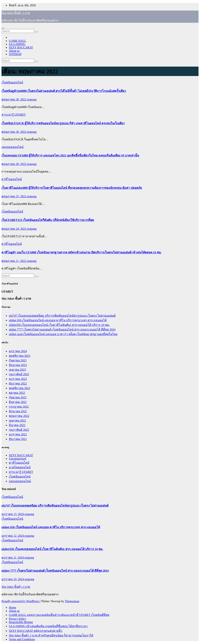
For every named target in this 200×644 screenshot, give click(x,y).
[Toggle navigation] (3, 28)
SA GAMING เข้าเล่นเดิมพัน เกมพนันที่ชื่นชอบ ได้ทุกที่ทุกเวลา (48, 626)
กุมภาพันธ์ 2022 (19, 430)
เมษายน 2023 (17, 370)
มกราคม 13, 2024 (13, 514)
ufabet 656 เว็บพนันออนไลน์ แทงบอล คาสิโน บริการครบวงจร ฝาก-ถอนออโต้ (58, 320)
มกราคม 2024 (18, 351)
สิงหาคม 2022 (18, 402)
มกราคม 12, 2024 (13, 536)
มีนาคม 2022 (17, 425)
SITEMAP (15, 54)
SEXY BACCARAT (21, 47)
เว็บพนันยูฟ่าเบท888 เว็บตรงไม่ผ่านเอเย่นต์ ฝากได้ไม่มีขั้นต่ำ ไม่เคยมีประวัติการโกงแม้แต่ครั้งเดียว (64, 91)
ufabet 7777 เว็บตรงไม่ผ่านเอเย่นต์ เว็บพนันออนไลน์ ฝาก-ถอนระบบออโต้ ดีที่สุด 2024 (62, 329)
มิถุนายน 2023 (18, 365)
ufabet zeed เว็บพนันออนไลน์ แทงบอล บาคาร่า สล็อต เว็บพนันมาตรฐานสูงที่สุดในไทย (63, 334)
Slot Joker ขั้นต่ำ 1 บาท (16, 13)
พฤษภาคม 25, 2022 (14, 196)
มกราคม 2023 (18, 379)
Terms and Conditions (22, 639)
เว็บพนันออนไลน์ (12, 82)
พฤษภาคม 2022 (19, 416)
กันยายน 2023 (18, 360)
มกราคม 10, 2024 (13, 579)
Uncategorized (17, 459)
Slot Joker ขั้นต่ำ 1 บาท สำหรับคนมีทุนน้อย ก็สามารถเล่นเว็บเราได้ (51, 635)
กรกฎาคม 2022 (19, 407)
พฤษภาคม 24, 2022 (14, 229)
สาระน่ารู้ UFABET (14, 115)
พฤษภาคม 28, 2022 (14, 164)
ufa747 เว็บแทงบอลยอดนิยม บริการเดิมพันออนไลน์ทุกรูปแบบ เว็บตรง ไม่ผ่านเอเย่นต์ (62, 316)
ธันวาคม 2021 (18, 439)
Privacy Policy (18, 619)
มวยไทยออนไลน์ (20, 467)
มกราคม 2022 (18, 434)
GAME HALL (18, 41)
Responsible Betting (21, 622)
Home (12, 607)
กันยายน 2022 (18, 397)
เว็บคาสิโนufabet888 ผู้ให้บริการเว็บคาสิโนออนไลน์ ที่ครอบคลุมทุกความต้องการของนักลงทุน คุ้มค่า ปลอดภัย (72, 188)
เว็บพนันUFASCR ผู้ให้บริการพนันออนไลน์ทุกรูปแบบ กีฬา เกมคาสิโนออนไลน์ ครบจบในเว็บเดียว (63, 123)
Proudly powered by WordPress (21, 601)
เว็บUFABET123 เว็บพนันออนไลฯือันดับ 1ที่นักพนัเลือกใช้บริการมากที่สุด (48, 220)
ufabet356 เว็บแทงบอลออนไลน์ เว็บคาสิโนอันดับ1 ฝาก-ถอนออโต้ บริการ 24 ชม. (59, 325)
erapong (32, 99)
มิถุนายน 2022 (18, 411)
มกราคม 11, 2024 (13, 558)
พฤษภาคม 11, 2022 (14, 261)
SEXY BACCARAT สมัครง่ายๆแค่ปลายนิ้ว (36, 631)
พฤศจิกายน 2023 (20, 356)
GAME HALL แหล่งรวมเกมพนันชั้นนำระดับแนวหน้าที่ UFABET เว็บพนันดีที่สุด (59, 615)
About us (14, 51)
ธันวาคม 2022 (18, 383)
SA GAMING (17, 44)
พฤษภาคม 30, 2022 (14, 99)
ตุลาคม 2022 (17, 393)
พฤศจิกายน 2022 (20, 388)
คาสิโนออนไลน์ (12, 179)
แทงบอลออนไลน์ (12, 147)
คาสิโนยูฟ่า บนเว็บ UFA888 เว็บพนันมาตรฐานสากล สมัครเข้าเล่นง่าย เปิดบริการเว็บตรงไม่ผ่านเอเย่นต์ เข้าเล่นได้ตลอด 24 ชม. (82, 252)
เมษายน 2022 (17, 420)
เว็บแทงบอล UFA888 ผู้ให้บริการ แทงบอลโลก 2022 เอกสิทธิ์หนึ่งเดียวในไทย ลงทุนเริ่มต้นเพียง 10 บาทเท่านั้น (70, 155)
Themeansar (72, 601)
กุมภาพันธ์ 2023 (19, 374)
